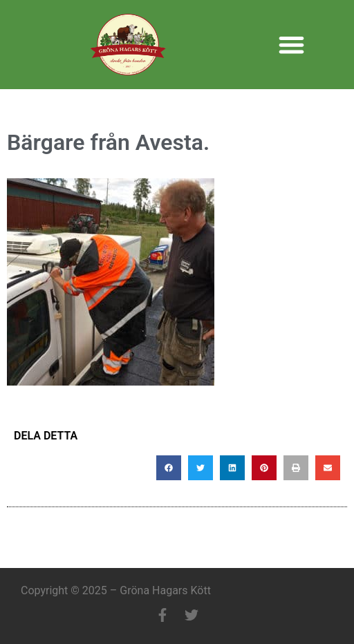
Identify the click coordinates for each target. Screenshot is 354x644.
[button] (291, 45)
